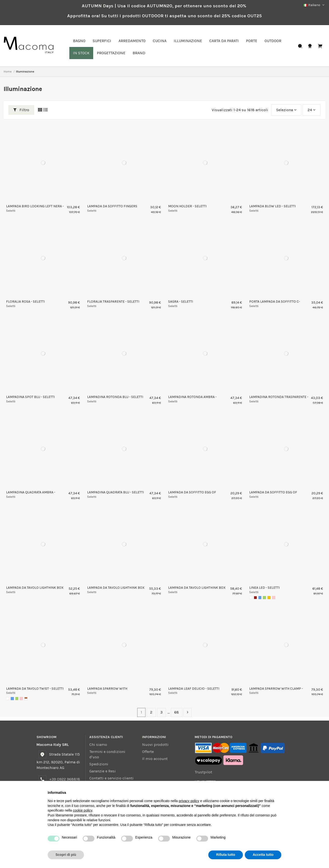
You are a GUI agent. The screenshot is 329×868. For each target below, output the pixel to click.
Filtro (21, 110)
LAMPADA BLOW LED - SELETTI (272, 206)
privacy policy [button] (189, 801)
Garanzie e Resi (103, 771)
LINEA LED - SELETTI (264, 588)
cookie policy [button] (83, 810)
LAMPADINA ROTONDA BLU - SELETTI (115, 397)
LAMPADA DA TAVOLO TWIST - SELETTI (35, 689)
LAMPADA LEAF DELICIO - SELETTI (194, 689)
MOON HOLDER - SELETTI (187, 206)
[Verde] (264, 598)
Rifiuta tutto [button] (226, 855)
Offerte (148, 752)
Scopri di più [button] (66, 855)
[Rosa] (274, 598)
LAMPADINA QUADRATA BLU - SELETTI (115, 492)
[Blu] (260, 598)
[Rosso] (255, 598)
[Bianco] (251, 598)
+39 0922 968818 (65, 779)
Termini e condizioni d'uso (107, 754)
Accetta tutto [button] (263, 855)
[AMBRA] (26, 699)
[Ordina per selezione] (286, 110)
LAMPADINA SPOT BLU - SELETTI (30, 397)
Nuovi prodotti (155, 745)
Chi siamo (98, 745)
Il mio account (155, 759)
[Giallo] (269, 598)
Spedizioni (99, 764)
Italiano (314, 5)
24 (311, 110)
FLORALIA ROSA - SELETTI (25, 302)
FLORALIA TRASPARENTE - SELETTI (113, 302)
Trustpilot (203, 772)
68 (177, 712)
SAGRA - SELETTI (181, 302)
